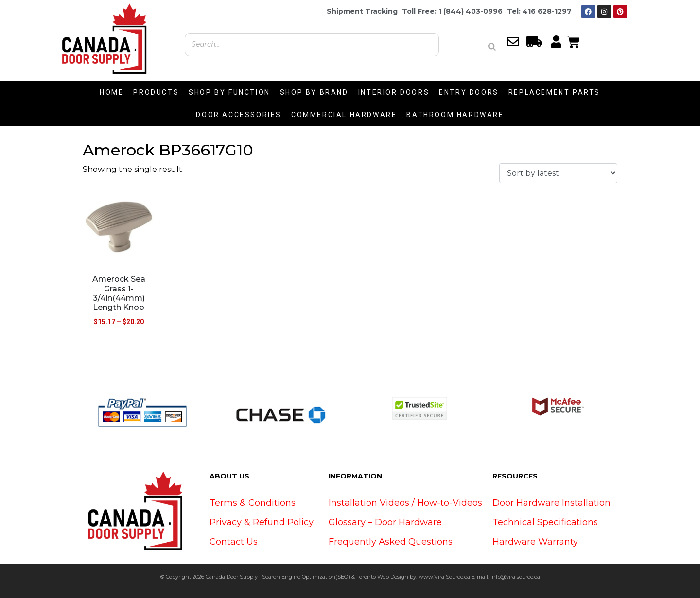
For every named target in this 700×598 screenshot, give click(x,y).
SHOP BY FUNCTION (229, 92)
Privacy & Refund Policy (262, 522)
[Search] (492, 47)
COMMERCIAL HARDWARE (344, 115)
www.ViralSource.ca (444, 577)
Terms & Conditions (253, 503)
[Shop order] (558, 173)
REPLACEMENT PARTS (554, 92)
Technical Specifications (545, 522)
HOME (112, 92)
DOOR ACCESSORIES (239, 115)
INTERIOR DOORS (394, 92)
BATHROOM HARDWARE (455, 115)
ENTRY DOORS (469, 92)
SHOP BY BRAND (314, 92)
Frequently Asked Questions (391, 542)
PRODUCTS (156, 92)
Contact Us (234, 542)
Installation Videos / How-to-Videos (405, 503)
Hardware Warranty (535, 542)
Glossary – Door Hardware (385, 522)
